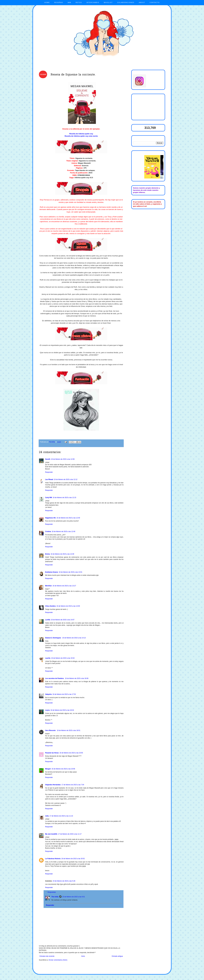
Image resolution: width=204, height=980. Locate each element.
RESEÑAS (59, 2)
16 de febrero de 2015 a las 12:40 (68, 518)
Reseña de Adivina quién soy (81, 134)
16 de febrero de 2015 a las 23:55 (71, 753)
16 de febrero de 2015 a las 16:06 (77, 678)
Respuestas (52, 892)
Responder (49, 472)
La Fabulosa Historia (53, 859)
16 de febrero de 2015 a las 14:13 (74, 638)
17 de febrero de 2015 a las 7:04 (73, 785)
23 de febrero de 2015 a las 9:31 (74, 897)
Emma (47, 554)
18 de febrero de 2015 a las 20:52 (73, 859)
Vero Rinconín (51, 730)
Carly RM (49, 498)
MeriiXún (48, 586)
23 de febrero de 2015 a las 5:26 (64, 881)
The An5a (55, 897)
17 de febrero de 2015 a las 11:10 (61, 816)
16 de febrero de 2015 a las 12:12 (66, 479)
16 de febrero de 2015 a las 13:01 (71, 572)
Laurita (48, 658)
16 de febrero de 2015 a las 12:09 (63, 459)
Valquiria (48, 694)
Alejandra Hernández (53, 785)
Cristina (48, 532)
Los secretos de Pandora (55, 678)
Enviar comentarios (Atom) (58, 960)
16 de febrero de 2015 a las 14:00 (68, 606)
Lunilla (48, 620)
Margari (48, 769)
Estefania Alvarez (52, 572)
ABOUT (142, 2)
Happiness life (50, 518)
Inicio (83, 956)
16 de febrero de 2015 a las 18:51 (69, 730)
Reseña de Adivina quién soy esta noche (81, 136)
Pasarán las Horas (52, 753)
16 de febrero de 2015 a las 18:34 (62, 710)
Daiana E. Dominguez (53, 638)
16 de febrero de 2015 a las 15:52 (63, 658)
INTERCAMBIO (93, 2)
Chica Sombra (50, 606)
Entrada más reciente (47, 956)
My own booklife (51, 834)
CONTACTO (155, 2)
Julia (47, 816)
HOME (47, 2)
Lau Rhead (49, 479)
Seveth (48, 459)
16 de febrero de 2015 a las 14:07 (63, 620)
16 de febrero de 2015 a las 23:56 (63, 769)
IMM (69, 2)
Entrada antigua (117, 956)
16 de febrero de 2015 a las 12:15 (64, 498)
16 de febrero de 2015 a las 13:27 (64, 586)
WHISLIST (108, 2)
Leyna (47, 710)
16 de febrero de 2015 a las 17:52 (64, 694)
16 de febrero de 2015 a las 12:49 (62, 554)
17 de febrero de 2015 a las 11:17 (70, 834)
